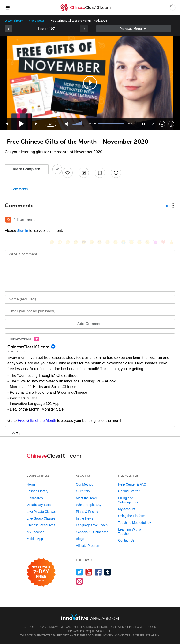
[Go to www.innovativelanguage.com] (90, 617)
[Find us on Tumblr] (108, 572)
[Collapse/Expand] (90, 206)
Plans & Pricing (87, 512)
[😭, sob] (124, 242)
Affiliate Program (88, 546)
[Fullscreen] (153, 124)
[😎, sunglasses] (84, 242)
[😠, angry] (92, 242)
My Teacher (35, 532)
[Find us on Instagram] (80, 581)
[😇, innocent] (131, 242)
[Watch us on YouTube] (89, 572)
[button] (173, 7)
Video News (37, 21)
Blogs (80, 539)
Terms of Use (101, 631)
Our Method (85, 484)
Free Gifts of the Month (37, 421)
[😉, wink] (116, 242)
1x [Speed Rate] (51, 124)
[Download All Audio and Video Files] (116, 173)
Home (31, 484)
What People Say (89, 505)
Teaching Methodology (135, 523)
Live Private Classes (42, 512)
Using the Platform (132, 516)
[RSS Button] (8, 220)
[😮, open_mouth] (147, 242)
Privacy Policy (79, 631)
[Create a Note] (84, 173)
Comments (19, 189)
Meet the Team (87, 498)
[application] (90, 83)
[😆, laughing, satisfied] (100, 242)
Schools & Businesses (92, 532)
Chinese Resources (41, 525)
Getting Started (129, 491)
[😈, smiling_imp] (155, 242)
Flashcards (35, 498)
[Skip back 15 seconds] (7, 124)
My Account (127, 509)
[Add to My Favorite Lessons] (67, 173)
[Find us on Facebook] (98, 572)
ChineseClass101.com (141, 627)
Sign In (23, 231)
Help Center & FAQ (132, 484)
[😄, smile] (52, 242)
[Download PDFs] (100, 173)
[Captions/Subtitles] (144, 124)
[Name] (90, 299)
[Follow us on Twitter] (80, 572)
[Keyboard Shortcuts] (171, 124)
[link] (8, 29)
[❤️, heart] (163, 242)
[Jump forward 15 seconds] (37, 124)
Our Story (83, 491)
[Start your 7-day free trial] (41, 573)
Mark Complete (27, 169)
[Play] (22, 124)
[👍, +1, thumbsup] (171, 242)
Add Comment (90, 324)
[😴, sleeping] (139, 242)
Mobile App (35, 539)
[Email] (90, 311)
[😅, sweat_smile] (108, 242)
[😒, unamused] (76, 242)
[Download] (162, 124)
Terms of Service (138, 635)
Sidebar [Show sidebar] (134, 29)
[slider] (77, 124)
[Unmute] (67, 124)
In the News (85, 518)
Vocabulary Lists (39, 505)
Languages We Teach (92, 525)
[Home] (86, 11)
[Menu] (7, 7)
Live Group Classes (41, 518)
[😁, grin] (68, 242)
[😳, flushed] (60, 242)
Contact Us (126, 540)
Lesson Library (14, 21)
